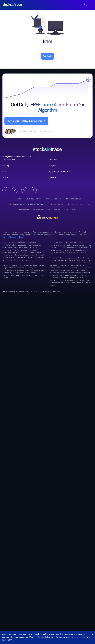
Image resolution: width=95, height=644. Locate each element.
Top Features (9, 160)
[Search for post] (86, 4)
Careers (53, 177)
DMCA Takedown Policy (78, 204)
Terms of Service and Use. (13, 237)
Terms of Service (53, 199)
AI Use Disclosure (73, 199)
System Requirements (59, 172)
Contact (53, 160)
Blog (5, 172)
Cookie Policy (56, 204)
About (6, 177)
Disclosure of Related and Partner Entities (40, 210)
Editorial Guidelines (15, 204)
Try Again (48, 56)
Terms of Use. (8, 640)
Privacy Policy (34, 199)
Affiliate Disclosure (37, 204)
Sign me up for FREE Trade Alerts (26, 121)
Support (53, 166)
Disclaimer (18, 199)
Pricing (6, 166)
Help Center (70, 210)
